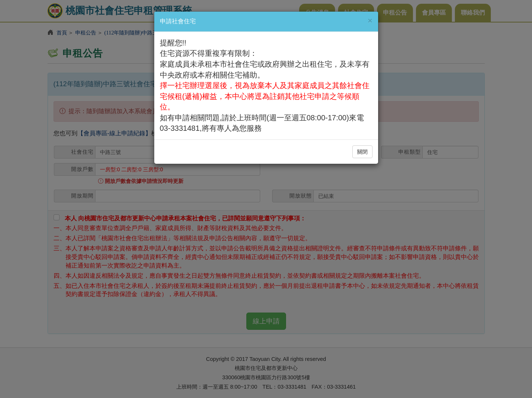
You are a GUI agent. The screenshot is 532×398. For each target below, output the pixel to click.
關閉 (362, 152)
